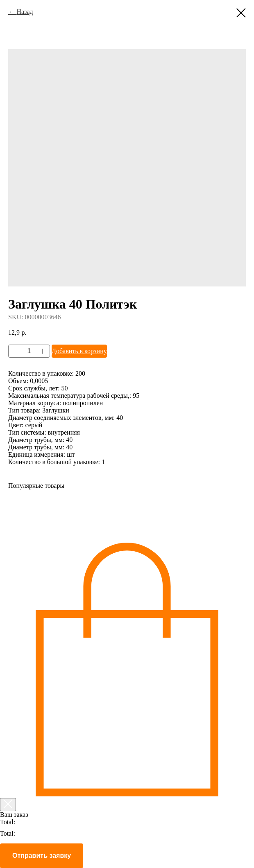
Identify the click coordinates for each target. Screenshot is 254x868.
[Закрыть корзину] (8, 805)
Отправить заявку (42, 856)
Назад (25, 12)
